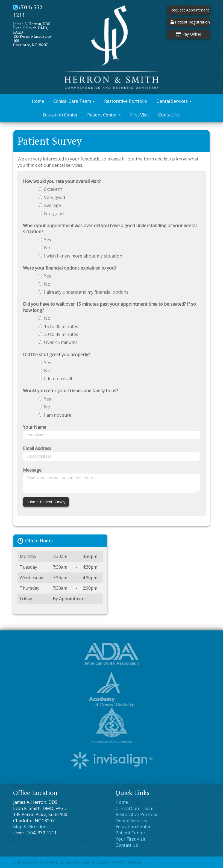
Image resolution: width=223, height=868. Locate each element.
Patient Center (104, 115)
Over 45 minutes (58, 342)
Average (50, 205)
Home (38, 101)
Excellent (50, 189)
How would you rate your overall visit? (62, 181)
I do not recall (55, 379)
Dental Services (174, 101)
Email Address (37, 448)
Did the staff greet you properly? (56, 355)
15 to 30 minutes (58, 326)
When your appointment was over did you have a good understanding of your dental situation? (110, 229)
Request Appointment (190, 10)
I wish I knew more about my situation (80, 256)
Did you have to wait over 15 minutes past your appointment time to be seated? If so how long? (109, 307)
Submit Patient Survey (46, 502)
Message (32, 470)
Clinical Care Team (74, 101)
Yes (45, 240)
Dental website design (36, 862)
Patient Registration (190, 22)
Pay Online (188, 34)
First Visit (140, 115)
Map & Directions (31, 827)
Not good (51, 214)
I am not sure (55, 415)
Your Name (35, 427)
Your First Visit (130, 839)
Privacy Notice (127, 862)
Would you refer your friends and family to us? (71, 391)
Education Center (60, 115)
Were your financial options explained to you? (70, 268)
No (44, 248)
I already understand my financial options (83, 292)
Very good (52, 197)
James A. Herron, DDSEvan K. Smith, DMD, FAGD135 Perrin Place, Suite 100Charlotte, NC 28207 (32, 34)
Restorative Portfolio (126, 101)
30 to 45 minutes (58, 334)
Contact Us (169, 115)
